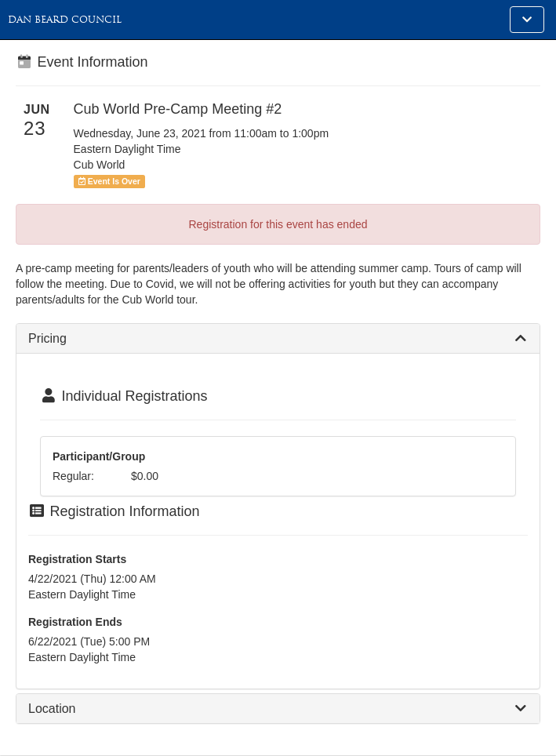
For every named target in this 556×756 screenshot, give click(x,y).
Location (52, 709)
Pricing (47, 338)
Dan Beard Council (65, 20)
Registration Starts (77, 559)
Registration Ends (75, 622)
